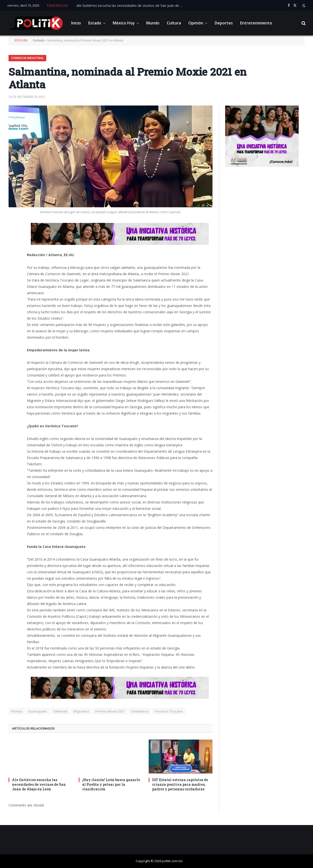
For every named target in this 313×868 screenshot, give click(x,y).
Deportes (224, 23)
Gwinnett (60, 711)
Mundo (153, 23)
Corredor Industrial (27, 58)
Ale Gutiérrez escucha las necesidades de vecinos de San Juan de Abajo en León (132, 6)
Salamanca (140, 711)
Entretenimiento (256, 23)
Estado (95, 23)
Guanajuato (38, 711)
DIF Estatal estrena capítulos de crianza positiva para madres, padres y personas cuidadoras (180, 784)
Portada (39, 40)
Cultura (174, 23)
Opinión (196, 23)
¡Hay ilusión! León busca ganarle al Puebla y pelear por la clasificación (111, 784)
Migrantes (82, 711)
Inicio (76, 23)
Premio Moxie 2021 (110, 711)
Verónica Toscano (169, 711)
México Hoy (124, 23)
